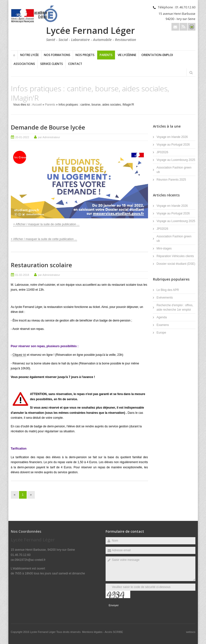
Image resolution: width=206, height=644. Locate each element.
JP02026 (162, 152)
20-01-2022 (22, 137)
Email (175, 27)
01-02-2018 (22, 275)
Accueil (37, 105)
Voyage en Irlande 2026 (172, 137)
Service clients (52, 64)
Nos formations (57, 55)
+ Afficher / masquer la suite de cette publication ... (46, 224)
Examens (163, 325)
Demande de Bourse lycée (48, 127)
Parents (106, 55)
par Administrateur (49, 137)
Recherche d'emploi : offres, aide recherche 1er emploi (175, 307)
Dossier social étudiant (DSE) (176, 264)
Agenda (162, 317)
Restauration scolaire (41, 265)
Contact (75, 64)
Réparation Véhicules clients (175, 256)
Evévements (165, 298)
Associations (24, 64)
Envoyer (114, 605)
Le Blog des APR (168, 290)
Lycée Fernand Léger (43, 632)
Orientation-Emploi (157, 55)
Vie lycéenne (127, 55)
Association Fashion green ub (174, 170)
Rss (183, 27)
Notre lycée (29, 55)
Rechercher (191, 73)
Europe (161, 333)
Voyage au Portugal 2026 (173, 145)
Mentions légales (92, 632)
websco (191, 632)
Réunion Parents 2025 (171, 180)
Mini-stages (164, 248)
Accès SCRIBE (114, 632)
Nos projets (85, 55)
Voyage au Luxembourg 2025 (176, 160)
